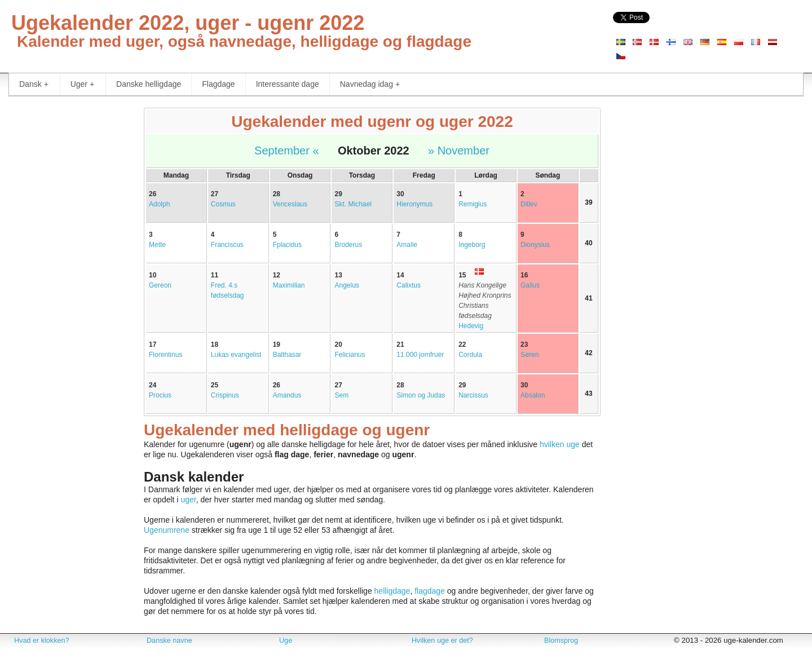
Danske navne (169, 641)
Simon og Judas (421, 395)
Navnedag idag (370, 84)
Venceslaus (290, 204)
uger (188, 500)
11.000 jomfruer (420, 355)
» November (459, 151)
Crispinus (225, 395)
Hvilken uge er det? (442, 641)
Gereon (160, 285)
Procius (160, 395)
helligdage (392, 591)
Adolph (159, 204)
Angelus (347, 285)
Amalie (407, 245)
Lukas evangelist (236, 355)
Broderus (348, 245)
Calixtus (409, 285)
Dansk (34, 84)
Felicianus (350, 355)
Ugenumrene (167, 530)
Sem (341, 395)
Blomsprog (561, 641)
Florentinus (166, 355)
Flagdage (218, 84)
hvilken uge (560, 444)
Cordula (470, 355)
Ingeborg (472, 245)
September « (287, 151)
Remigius (473, 204)
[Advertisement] (68, 276)
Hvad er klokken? (42, 641)
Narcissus (473, 395)
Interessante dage (288, 84)
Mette (157, 245)
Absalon (533, 395)
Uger (82, 84)
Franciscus (227, 245)
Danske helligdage (149, 84)
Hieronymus (414, 204)
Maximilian (289, 285)
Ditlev (529, 204)
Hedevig (471, 326)
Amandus (287, 395)
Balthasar (287, 355)
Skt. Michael (353, 204)
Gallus (530, 285)
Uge (286, 641)
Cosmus (223, 204)
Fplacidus (287, 245)
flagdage (430, 591)
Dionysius (535, 245)
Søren (530, 355)
